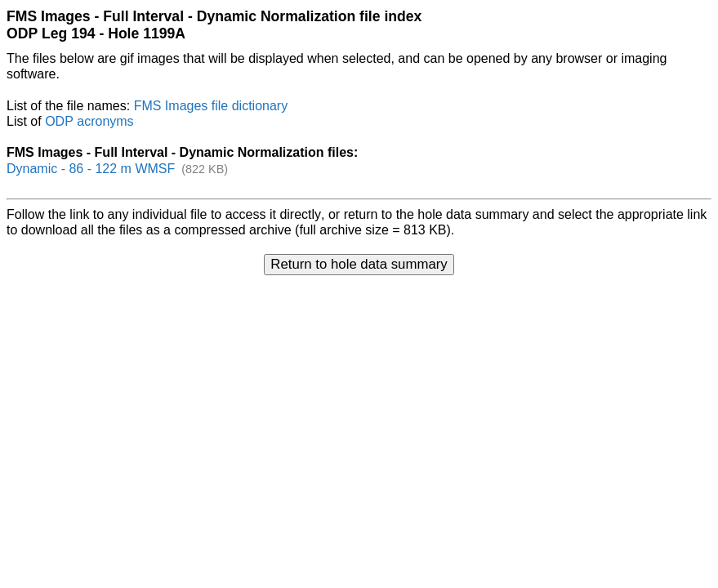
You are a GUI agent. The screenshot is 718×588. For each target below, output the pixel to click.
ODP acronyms (89, 121)
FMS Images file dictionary (211, 106)
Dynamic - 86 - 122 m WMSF (91, 169)
